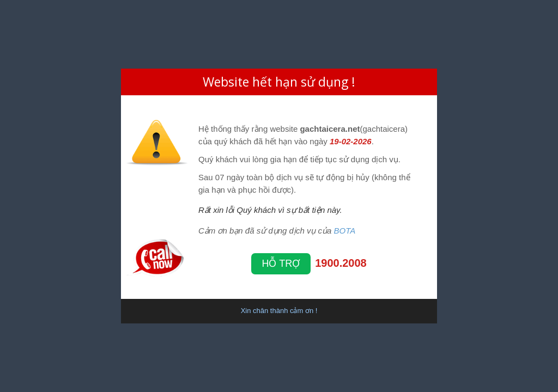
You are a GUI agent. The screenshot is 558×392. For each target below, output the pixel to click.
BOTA (345, 231)
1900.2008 (341, 263)
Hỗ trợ (281, 264)
